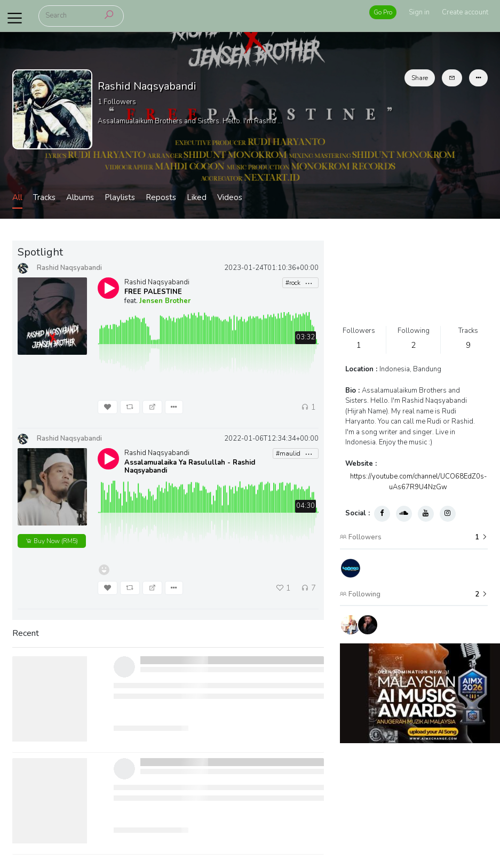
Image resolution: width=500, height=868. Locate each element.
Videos (230, 197)
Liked (197, 197)
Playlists (120, 197)
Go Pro (383, 12)
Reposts (161, 197)
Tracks (44, 197)
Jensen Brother (165, 301)
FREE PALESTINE (153, 292)
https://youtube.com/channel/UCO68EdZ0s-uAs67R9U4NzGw (418, 482)
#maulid (294, 454)
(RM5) (52, 541)
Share (420, 78)
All (17, 197)
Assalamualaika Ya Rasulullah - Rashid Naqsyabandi (190, 467)
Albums (80, 197)
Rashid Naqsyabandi (157, 282)
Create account (465, 12)
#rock (299, 283)
